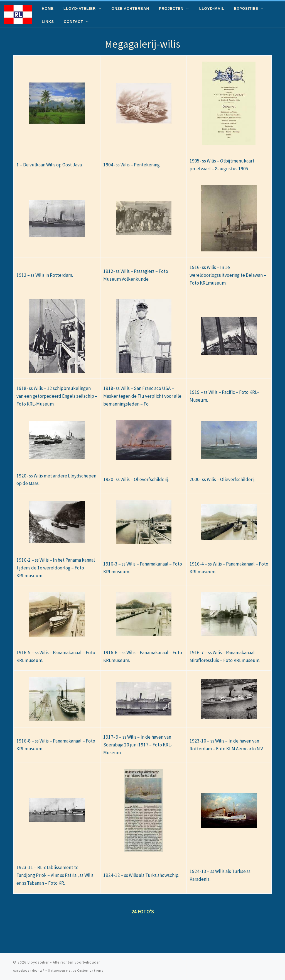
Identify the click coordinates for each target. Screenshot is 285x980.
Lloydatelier (38, 962)
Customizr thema (90, 971)
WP (42, 971)
